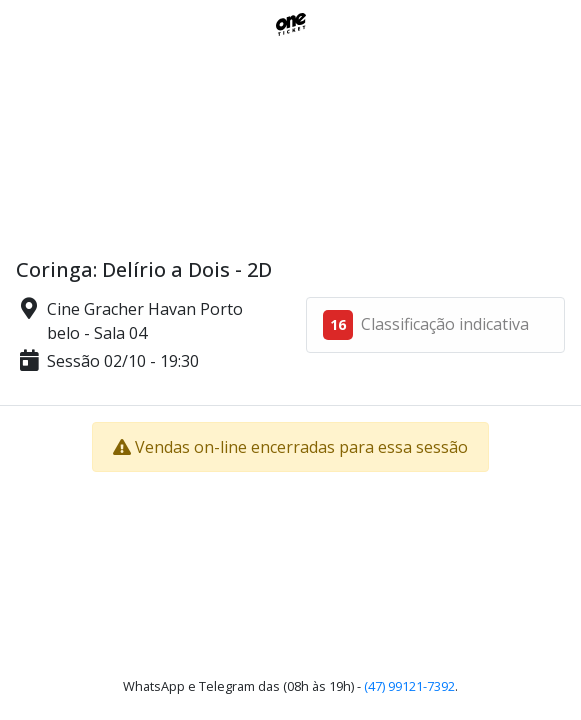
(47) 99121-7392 (409, 686)
